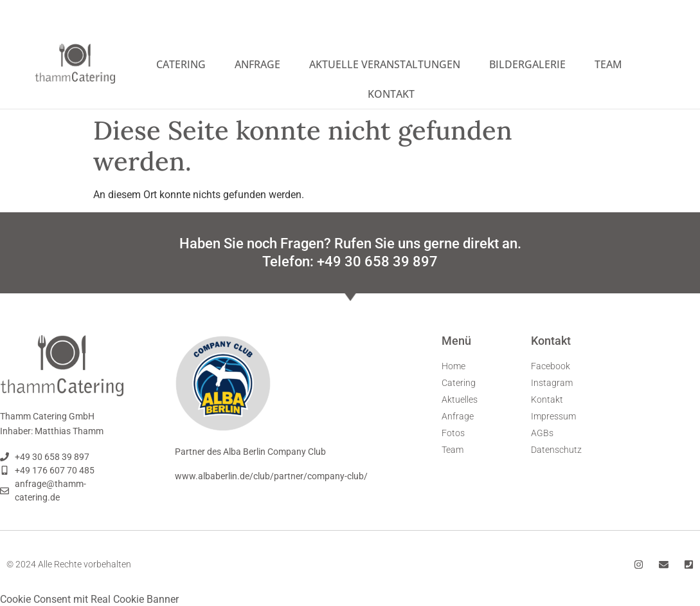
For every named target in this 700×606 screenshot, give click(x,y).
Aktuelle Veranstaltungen (385, 64)
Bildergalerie (527, 64)
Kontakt (391, 94)
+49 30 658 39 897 (377, 261)
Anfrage (257, 64)
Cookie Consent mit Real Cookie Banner (89, 599)
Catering (181, 64)
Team (608, 64)
